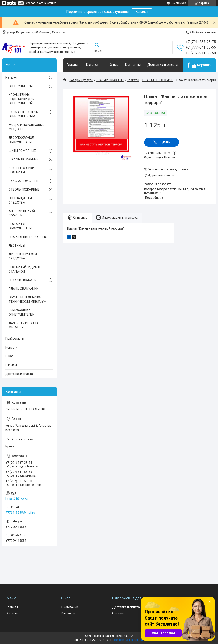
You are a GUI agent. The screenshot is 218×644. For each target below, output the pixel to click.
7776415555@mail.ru (20, 513)
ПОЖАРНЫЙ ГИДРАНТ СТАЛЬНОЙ (25, 269)
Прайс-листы (15, 338)
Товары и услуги (81, 80)
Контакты (133, 65)
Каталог (142, 12)
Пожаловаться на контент (128, 640)
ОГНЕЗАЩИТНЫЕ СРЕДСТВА (21, 200)
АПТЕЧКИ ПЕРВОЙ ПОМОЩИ (22, 213)
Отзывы (11, 365)
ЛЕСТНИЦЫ (17, 246)
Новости (11, 347)
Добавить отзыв (204, 32)
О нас (114, 65)
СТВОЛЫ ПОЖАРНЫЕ (24, 189)
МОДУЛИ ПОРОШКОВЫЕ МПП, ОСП (26, 127)
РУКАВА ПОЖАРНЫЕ (24, 181)
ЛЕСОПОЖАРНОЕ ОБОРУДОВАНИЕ (21, 140)
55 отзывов (179, 3)
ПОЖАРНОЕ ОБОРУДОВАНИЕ (21, 226)
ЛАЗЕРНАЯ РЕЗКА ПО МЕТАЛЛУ (24, 325)
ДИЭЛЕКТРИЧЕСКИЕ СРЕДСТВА (24, 256)
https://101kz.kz (17, 499)
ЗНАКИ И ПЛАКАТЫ (110, 80)
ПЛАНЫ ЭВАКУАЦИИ (24, 289)
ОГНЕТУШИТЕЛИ (21, 86)
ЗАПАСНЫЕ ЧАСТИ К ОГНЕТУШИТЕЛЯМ (23, 114)
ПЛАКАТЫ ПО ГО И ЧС (158, 80)
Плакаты (133, 80)
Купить (165, 142)
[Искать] (97, 45)
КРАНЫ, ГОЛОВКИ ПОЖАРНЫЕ (21, 170)
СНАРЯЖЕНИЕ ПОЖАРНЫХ (28, 237)
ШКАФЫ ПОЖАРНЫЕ (24, 159)
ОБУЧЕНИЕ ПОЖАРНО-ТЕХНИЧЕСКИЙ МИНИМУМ (27, 299)
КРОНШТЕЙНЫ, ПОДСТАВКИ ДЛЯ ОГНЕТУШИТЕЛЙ (22, 99)
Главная (73, 65)
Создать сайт (34, 3)
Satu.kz (128, 636)
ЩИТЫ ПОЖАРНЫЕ (22, 151)
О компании (70, 607)
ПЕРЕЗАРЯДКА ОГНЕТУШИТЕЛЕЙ (22, 313)
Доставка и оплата (163, 65)
